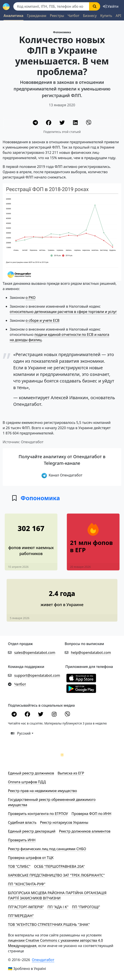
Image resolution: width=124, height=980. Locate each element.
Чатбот (73, 16)
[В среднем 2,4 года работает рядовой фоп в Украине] (62, 597)
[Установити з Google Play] (81, 688)
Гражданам (37, 16)
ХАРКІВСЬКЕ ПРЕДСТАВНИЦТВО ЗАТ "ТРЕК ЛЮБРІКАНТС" (56, 875)
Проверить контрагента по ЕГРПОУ (38, 814)
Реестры (57, 16)
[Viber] (89, 123)
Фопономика (62, 32)
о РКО (31, 298)
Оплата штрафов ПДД (27, 782)
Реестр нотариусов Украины (64, 822)
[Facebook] (49, 123)
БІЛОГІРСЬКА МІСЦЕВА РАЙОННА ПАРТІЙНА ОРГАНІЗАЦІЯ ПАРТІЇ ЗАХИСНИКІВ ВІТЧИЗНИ (57, 895)
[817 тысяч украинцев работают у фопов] (31, 538)
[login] (111, 6)
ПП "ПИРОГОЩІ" (86, 907)
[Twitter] (63, 123)
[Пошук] (51, 6)
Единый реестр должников (31, 773)
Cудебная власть (22, 822)
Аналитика (13, 16)
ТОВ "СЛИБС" (19, 866)
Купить (106, 16)
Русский (21, 733)
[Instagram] (55, 715)
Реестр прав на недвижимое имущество (42, 791)
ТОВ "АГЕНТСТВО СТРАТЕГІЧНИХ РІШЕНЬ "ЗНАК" (49, 925)
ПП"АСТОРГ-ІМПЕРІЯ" (26, 907)
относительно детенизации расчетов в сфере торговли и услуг (63, 312)
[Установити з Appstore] (81, 678)
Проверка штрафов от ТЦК (31, 858)
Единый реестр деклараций (32, 831)
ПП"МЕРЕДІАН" (21, 916)
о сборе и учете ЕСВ (43, 320)
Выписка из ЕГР (71, 773)
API (118, 16)
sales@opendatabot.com (35, 653)
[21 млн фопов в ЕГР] (93, 549)
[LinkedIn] (76, 123)
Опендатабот (43, 960)
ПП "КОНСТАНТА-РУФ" (27, 884)
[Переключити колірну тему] (62, 755)
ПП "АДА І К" (58, 907)
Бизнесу (90, 16)
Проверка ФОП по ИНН (92, 814)
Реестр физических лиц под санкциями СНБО (47, 849)
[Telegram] (36, 123)
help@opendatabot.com (91, 653)
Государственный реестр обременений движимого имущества (52, 802)
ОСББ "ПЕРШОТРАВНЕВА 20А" (59, 866)
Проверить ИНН (22, 840)
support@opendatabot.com (37, 675)
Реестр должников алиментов (85, 831)
